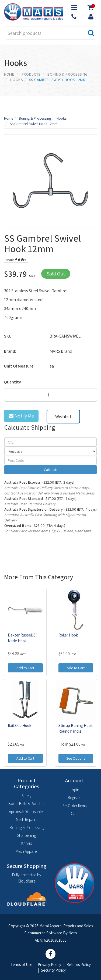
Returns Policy (79, 964)
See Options (76, 758)
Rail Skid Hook (20, 725)
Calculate (51, 470)
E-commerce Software (43, 933)
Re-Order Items (74, 806)
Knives (27, 843)
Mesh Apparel (27, 851)
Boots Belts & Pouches (27, 804)
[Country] (50, 451)
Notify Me (21, 416)
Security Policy (53, 970)
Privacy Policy (49, 964)
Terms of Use (21, 964)
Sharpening (27, 835)
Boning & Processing (27, 828)
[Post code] (50, 460)
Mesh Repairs (27, 819)
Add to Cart (25, 668)
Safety (27, 796)
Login (74, 790)
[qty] (50, 442)
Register (74, 798)
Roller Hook (68, 635)
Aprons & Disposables (27, 812)
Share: (16, 260)
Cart (74, 814)
